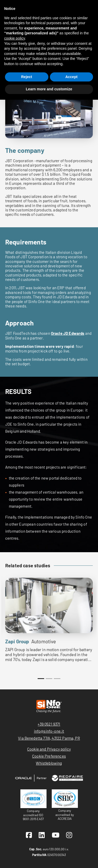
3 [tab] (57, 679)
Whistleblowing (49, 763)
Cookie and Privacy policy (49, 749)
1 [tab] (41, 679)
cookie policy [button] (15, 38)
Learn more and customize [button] (49, 89)
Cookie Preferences (49, 756)
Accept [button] (71, 77)
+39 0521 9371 (49, 724)
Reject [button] (27, 77)
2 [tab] (49, 679)
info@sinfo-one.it (49, 731)
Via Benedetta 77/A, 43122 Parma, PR (49, 738)
